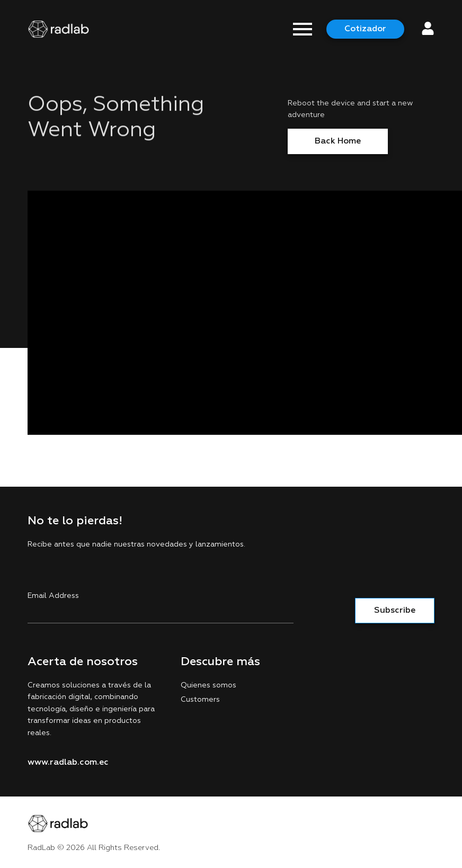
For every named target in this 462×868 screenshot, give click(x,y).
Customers (200, 700)
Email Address (53, 596)
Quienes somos (208, 685)
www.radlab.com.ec (68, 763)
